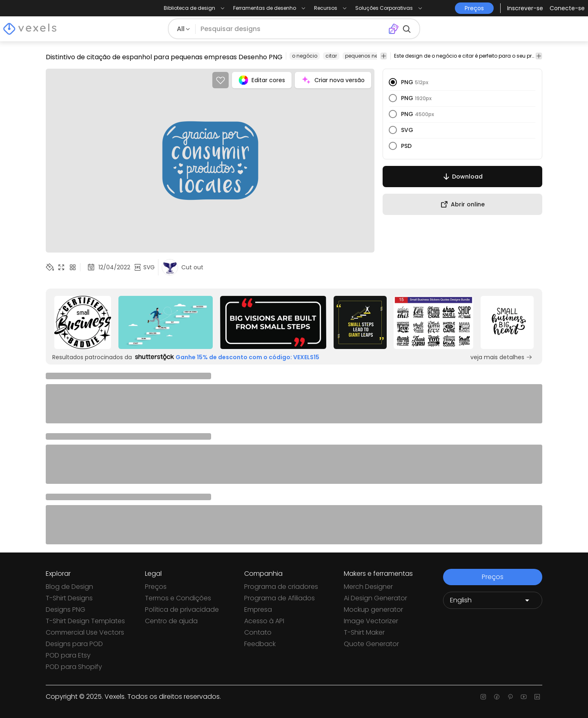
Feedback (260, 644)
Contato (258, 632)
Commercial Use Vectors (85, 632)
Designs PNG (66, 610)
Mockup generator (373, 610)
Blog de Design (69, 587)
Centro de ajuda (171, 621)
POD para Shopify (74, 667)
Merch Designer (368, 587)
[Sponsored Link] (83, 322)
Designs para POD (74, 644)
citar (331, 56)
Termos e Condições (178, 598)
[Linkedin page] (537, 697)
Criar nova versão (333, 80)
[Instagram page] (483, 697)
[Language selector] (493, 600)
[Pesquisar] (292, 29)
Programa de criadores (281, 587)
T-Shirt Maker (364, 632)
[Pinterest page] (510, 697)
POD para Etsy (68, 655)
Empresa (258, 610)
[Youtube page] (524, 697)
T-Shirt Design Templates (85, 621)
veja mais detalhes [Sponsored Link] (501, 357)
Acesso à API (264, 621)
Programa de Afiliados (280, 598)
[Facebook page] (497, 697)
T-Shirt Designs (69, 598)
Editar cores (262, 80)
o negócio (305, 56)
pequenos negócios (370, 56)
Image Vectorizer (371, 621)
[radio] (393, 82)
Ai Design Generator (375, 598)
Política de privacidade (182, 610)
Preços (156, 587)
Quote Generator (371, 644)
